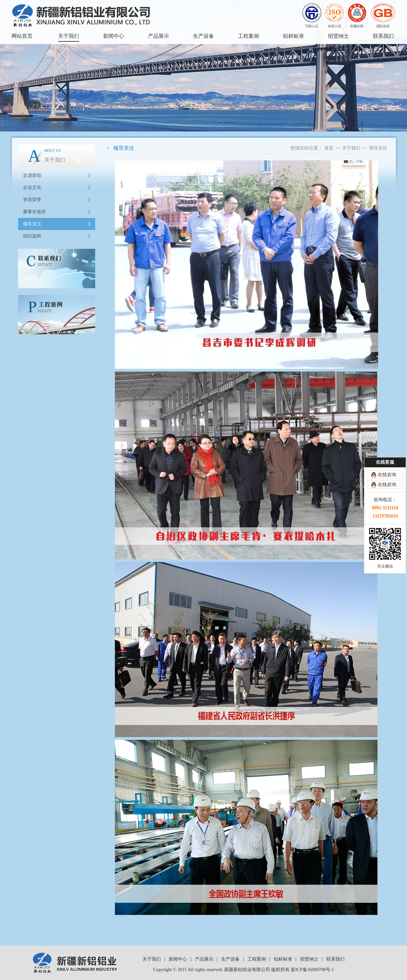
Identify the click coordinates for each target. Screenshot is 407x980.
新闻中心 (114, 36)
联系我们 (383, 36)
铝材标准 (293, 36)
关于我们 (69, 36)
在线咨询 (387, 475)
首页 (329, 148)
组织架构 (32, 236)
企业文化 (32, 187)
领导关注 (32, 224)
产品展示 (159, 36)
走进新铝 (32, 175)
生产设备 (203, 36)
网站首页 (22, 36)
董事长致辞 (34, 212)
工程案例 (248, 36)
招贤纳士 (338, 36)
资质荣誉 (32, 200)
